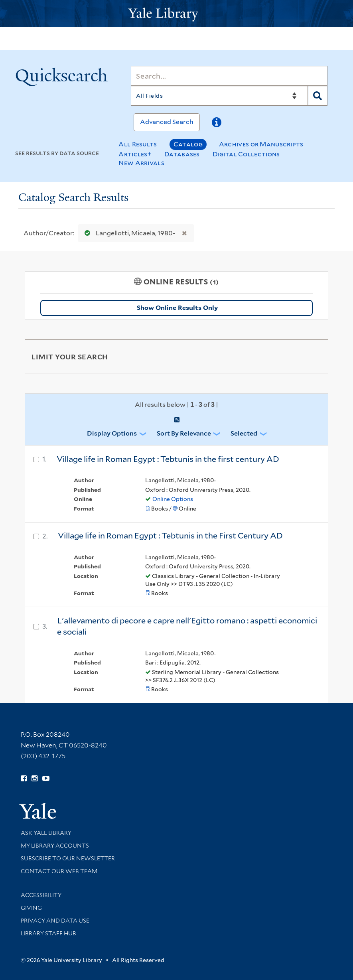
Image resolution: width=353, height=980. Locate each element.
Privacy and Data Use (55, 921)
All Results (138, 144)
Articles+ (135, 154)
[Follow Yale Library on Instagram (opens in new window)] (35, 779)
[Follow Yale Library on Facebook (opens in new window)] (24, 779)
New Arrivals (141, 163)
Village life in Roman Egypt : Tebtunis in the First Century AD (170, 536)
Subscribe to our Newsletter (68, 858)
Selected (244, 433)
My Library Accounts (55, 846)
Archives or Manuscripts (261, 144)
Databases (182, 154)
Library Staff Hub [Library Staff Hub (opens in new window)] (48, 933)
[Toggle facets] (313, 356)
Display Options (112, 433)
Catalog (188, 144)
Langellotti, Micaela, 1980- (128, 233)
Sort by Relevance (184, 433)
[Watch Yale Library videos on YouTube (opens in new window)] (46, 779)
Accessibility (41, 895)
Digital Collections (246, 154)
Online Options (173, 499)
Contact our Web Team (59, 871)
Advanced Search (167, 122)
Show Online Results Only (177, 308)
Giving (31, 908)
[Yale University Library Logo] (177, 14)
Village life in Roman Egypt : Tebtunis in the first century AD (168, 459)
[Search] (229, 76)
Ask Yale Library (46, 833)
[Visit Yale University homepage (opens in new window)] (38, 808)
